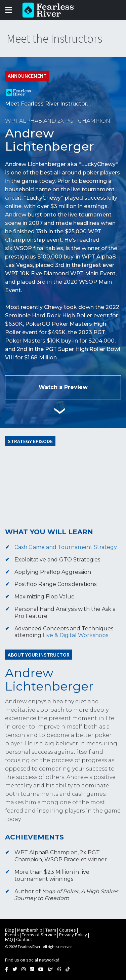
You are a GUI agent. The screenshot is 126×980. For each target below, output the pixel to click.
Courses (68, 930)
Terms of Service (39, 935)
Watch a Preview (63, 387)
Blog (10, 930)
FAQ (9, 939)
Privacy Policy (73, 935)
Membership (30, 930)
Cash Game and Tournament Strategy (66, 547)
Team (51, 930)
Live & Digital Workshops (75, 635)
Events (12, 935)
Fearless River (50, 10)
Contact (24, 939)
